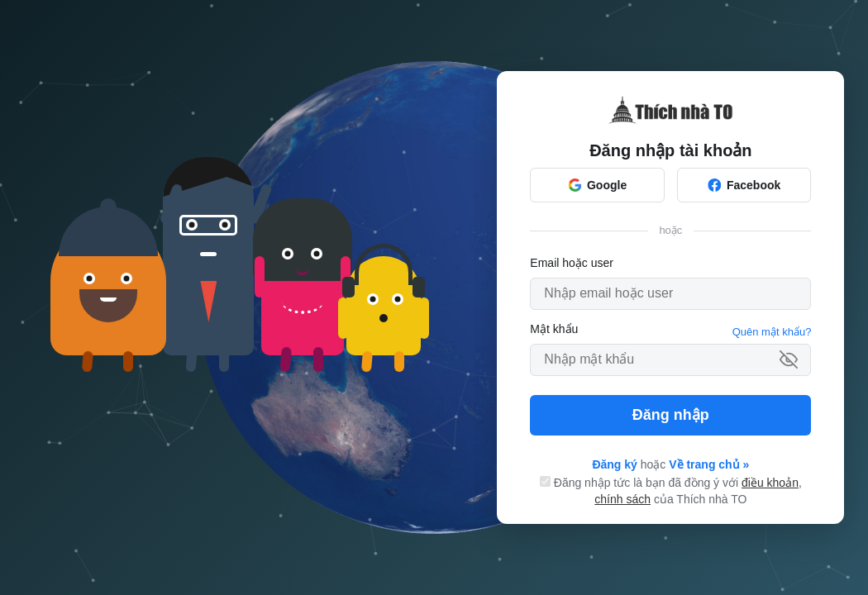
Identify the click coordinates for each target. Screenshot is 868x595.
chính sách (622, 499)
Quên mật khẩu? (772, 332)
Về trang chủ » (709, 464)
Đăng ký (614, 464)
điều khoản (770, 483)
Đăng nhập (671, 415)
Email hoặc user (572, 263)
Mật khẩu (554, 329)
